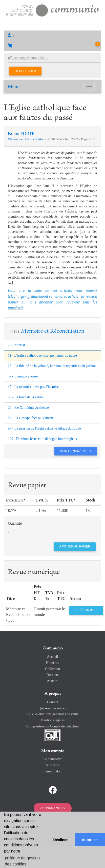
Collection (52, 669)
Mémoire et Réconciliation (27, 139)
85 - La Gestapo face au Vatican (30, 418)
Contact (53, 702)
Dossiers (52, 675)
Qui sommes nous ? (52, 708)
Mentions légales (52, 720)
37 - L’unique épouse (23, 376)
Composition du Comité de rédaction (52, 726)
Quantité (15, 523)
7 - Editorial (16, 345)
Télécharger (86, 610)
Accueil (53, 657)
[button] (52, 36)
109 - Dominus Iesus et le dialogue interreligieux (43, 439)
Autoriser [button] (90, 840)
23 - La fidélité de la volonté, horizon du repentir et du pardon (52, 366)
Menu (14, 86)
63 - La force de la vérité (25, 397)
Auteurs (52, 681)
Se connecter (53, 759)
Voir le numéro (77, 451)
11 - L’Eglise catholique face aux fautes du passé (42, 355)
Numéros (52, 663)
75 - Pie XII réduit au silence (28, 408)
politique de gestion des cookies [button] (22, 861)
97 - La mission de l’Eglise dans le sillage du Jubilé (44, 428)
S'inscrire (52, 765)
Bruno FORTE (21, 134)
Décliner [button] (61, 840)
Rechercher (25, 71)
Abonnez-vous (52, 808)
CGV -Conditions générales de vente (53, 714)
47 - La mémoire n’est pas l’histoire (33, 387)
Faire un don (52, 771)
